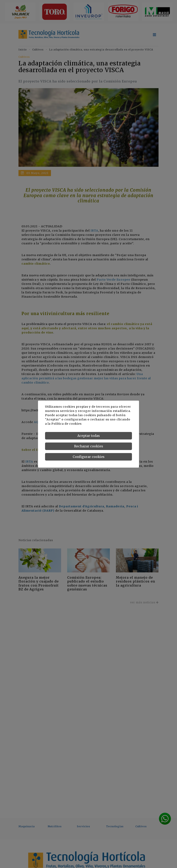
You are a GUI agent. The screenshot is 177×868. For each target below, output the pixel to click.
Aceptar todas (89, 436)
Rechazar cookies (89, 446)
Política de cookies (66, 424)
